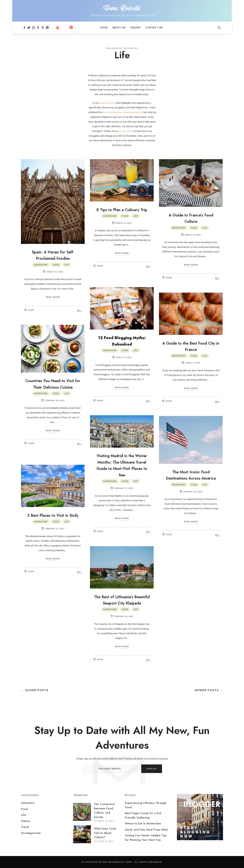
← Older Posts (35, 690)
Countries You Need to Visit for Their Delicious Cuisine (53, 387)
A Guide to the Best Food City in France (191, 346)
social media (126, 131)
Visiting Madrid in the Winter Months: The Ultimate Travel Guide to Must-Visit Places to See (122, 465)
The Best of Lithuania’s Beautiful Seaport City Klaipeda (122, 603)
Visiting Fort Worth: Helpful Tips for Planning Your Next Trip (146, 838)
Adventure (41, 265)
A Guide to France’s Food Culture (191, 218)
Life (67, 265)
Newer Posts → (209, 690)
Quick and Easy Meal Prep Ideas (146, 830)
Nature (25, 821)
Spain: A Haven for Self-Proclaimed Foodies (53, 255)
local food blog (107, 103)
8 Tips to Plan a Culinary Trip (122, 213)
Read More (53, 297)
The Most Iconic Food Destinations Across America (191, 478)
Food (56, 265)
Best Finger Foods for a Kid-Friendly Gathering (143, 816)
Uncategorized (31, 833)
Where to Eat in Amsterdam (143, 824)
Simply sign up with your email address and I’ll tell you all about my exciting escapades (122, 759)
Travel (25, 827)
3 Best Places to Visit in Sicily (53, 518)
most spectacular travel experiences (122, 112)
